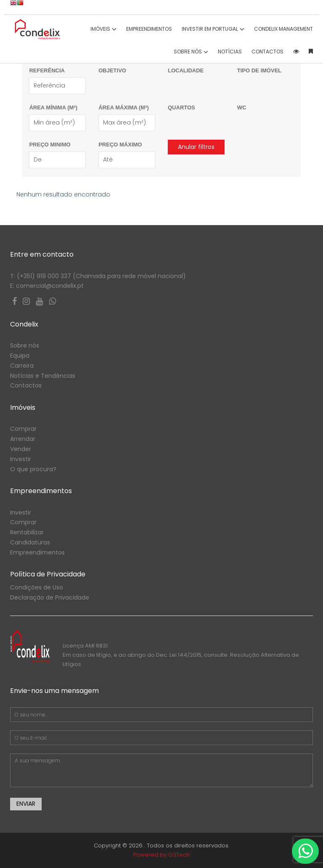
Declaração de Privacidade (50, 597)
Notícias (230, 52)
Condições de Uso (37, 587)
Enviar (26, 804)
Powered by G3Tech (161, 855)
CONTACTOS (267, 52)
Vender (21, 449)
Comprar (23, 429)
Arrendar (23, 439)
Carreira (22, 366)
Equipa (20, 356)
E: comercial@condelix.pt (47, 286)
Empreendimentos (149, 29)
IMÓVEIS (103, 29)
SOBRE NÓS (191, 52)
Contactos (26, 385)
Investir (21, 459)
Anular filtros (196, 147)
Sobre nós (25, 345)
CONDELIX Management (283, 29)
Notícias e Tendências (43, 376)
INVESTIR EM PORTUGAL (213, 29)
